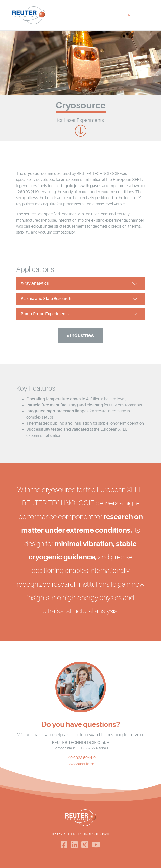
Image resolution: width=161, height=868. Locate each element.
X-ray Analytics (35, 283)
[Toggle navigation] (142, 15)
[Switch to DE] (118, 15)
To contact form (80, 764)
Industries (82, 336)
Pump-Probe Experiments (45, 314)
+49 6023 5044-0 (81, 758)
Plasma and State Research (46, 299)
